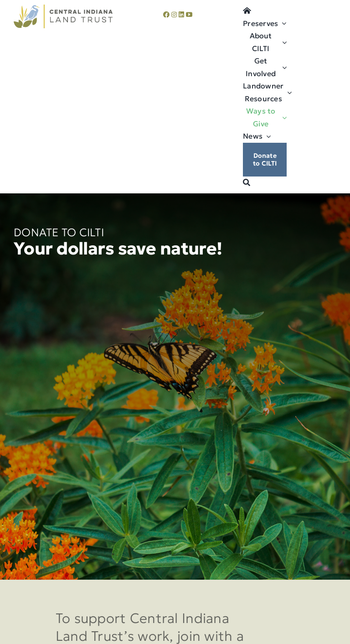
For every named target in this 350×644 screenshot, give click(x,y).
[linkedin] (181, 15)
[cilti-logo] (63, 8)
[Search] (247, 183)
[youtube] (189, 15)
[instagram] (174, 15)
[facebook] (166, 15)
